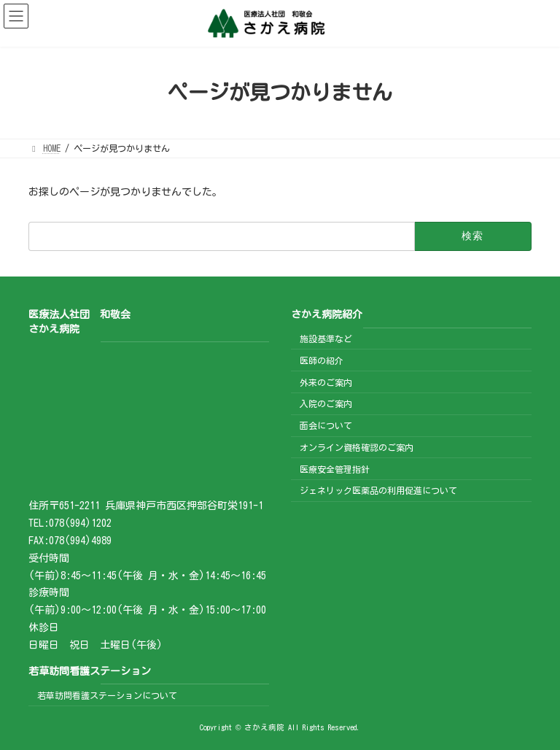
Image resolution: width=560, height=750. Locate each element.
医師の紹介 (322, 360)
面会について (326, 425)
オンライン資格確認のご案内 (357, 447)
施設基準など (326, 339)
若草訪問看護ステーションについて (107, 695)
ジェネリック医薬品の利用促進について (378, 491)
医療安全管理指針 (335, 469)
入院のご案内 (326, 404)
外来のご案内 (326, 382)
